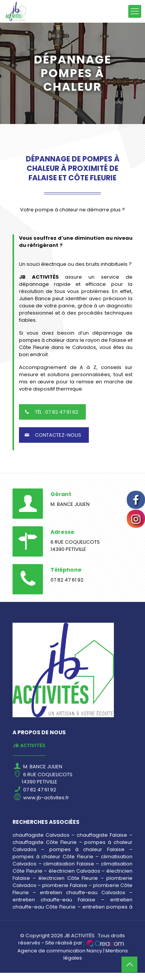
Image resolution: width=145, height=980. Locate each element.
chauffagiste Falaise (102, 835)
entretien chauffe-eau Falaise (54, 900)
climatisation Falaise (69, 864)
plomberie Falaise (65, 885)
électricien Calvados (74, 871)
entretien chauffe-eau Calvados (83, 892)
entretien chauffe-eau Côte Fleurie (72, 903)
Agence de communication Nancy (60, 951)
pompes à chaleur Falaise (87, 849)
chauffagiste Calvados (41, 835)
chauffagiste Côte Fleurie (45, 842)
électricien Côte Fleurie (68, 878)
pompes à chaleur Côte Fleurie (53, 857)
